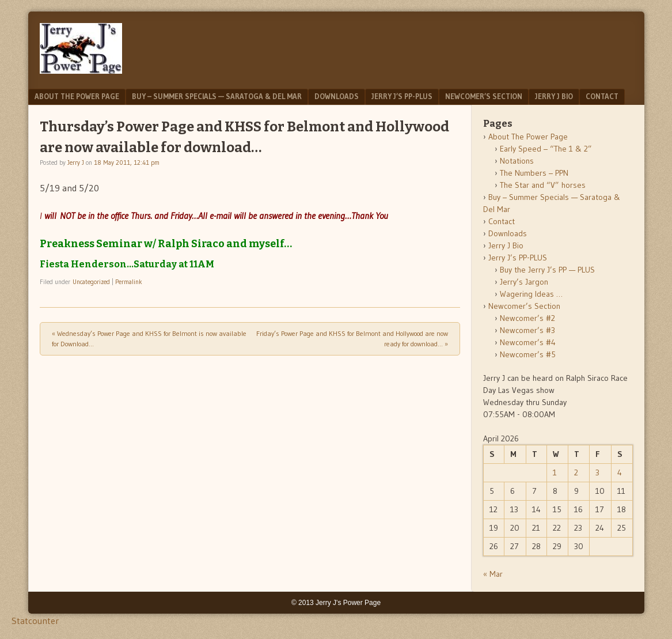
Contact (602, 96)
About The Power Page (77, 96)
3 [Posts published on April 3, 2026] (597, 472)
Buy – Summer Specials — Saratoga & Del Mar (217, 96)
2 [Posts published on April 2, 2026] (576, 472)
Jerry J (76, 162)
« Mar (493, 574)
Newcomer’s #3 (527, 330)
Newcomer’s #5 (528, 354)
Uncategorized (91, 282)
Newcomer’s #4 (528, 342)
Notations (517, 161)
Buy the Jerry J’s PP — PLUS (547, 270)
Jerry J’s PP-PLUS (402, 96)
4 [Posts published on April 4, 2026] (620, 472)
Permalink (129, 282)
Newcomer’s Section (484, 96)
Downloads (337, 96)
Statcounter (35, 621)
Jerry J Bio (554, 96)
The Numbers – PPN (534, 173)
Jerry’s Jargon (524, 282)
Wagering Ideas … (531, 294)
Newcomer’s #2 (527, 318)
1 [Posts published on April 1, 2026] (555, 472)
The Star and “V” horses (543, 185)
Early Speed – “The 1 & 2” (546, 149)
